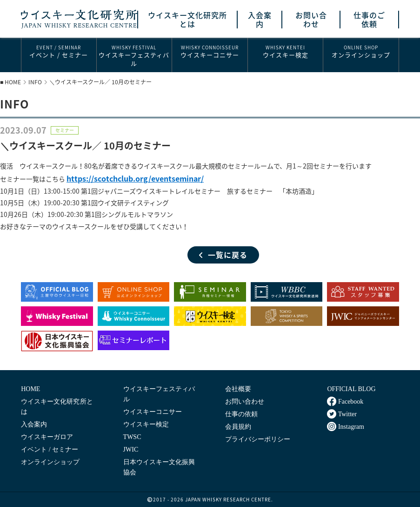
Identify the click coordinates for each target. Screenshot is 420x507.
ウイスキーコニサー (210, 51)
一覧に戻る (223, 255)
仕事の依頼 (241, 414)
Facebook (345, 401)
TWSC (132, 437)
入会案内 (260, 20)
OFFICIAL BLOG (351, 389)
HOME (13, 82)
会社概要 (238, 389)
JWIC (131, 450)
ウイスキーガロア (47, 437)
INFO (35, 82)
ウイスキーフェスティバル (134, 56)
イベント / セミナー (59, 51)
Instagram (345, 426)
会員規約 (238, 427)
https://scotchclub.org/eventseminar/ (135, 178)
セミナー (65, 130)
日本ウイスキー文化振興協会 (159, 467)
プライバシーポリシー (258, 439)
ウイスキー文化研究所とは (187, 20)
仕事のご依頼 (369, 20)
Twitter (342, 414)
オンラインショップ (361, 51)
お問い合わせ (311, 20)
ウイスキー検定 (286, 51)
